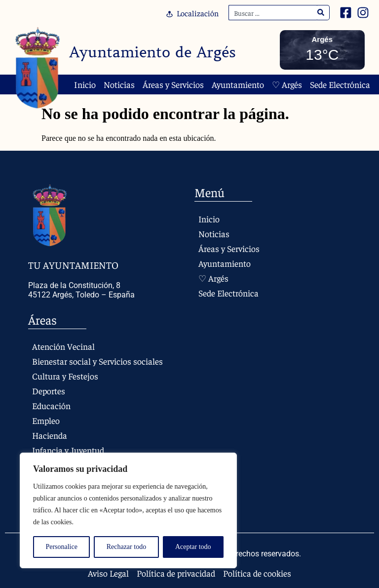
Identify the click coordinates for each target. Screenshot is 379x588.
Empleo (46, 420)
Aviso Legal (108, 573)
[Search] (321, 13)
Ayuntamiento (238, 84)
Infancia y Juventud (68, 450)
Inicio (85, 84)
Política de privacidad (176, 573)
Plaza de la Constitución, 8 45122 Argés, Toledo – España (81, 290)
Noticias (119, 84)
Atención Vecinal (63, 346)
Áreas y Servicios (173, 84)
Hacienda (50, 435)
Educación (51, 405)
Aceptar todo (193, 547)
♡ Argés (287, 84)
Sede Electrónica (340, 84)
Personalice (61, 547)
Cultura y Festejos (65, 376)
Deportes (49, 391)
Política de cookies (258, 573)
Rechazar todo (126, 547)
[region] (128, 510)
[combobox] (273, 13)
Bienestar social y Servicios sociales (97, 361)
